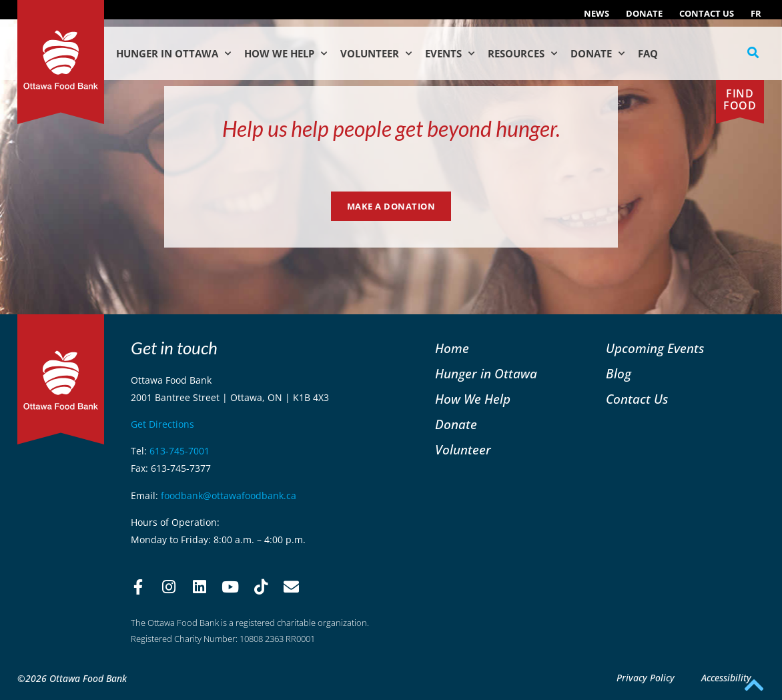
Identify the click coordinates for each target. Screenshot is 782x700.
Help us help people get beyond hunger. (391, 128)
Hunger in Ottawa (173, 54)
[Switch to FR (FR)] (756, 13)
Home (452, 348)
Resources (522, 54)
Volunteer (376, 54)
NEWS (597, 13)
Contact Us (707, 13)
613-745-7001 (179, 451)
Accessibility (726, 678)
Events (450, 54)
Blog (619, 373)
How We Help (286, 54)
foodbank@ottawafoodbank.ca (229, 495)
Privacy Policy (646, 678)
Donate (644, 13)
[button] (753, 53)
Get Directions (162, 424)
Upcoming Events (655, 348)
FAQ (648, 53)
